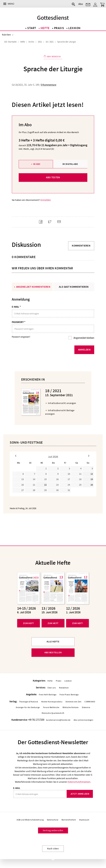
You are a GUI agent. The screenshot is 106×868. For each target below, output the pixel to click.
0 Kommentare (49, 85)
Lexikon (74, 28)
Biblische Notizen (71, 708)
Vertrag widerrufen (53, 831)
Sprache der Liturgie (66, 42)
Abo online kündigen (83, 720)
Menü (11, 4)
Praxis (59, 28)
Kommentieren (81, 246)
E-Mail (16, 307)
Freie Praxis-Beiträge (69, 695)
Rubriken (6, 35)
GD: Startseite (10, 42)
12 (92, 474)
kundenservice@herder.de (58, 720)
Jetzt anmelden (80, 794)
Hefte (45, 28)
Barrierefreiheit (69, 820)
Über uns (52, 688)
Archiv (31, 42)
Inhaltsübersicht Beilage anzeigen (60, 412)
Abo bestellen (53, 653)
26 (92, 485)
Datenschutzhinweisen (79, 782)
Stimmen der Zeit (73, 702)
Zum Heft (28, 624)
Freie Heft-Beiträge (48, 695)
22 (45, 485)
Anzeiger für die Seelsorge (28, 708)
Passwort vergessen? (21, 337)
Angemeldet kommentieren (33, 287)
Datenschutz (53, 820)
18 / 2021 (50, 42)
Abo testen (53, 178)
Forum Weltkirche (51, 708)
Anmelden (46, 200)
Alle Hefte (53, 642)
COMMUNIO (90, 702)
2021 (40, 42)
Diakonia (86, 708)
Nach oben (53, 849)
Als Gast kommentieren (74, 287)
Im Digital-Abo (70, 164)
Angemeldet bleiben (84, 338)
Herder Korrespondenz (52, 702)
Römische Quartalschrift (53, 713)
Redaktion (64, 688)
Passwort (19, 322)
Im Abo (37, 164)
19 (92, 480)
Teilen (42, 225)
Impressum (84, 820)
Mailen (60, 225)
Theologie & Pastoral (29, 702)
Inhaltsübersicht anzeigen (62, 403)
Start (32, 28)
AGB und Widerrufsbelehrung (30, 820)
